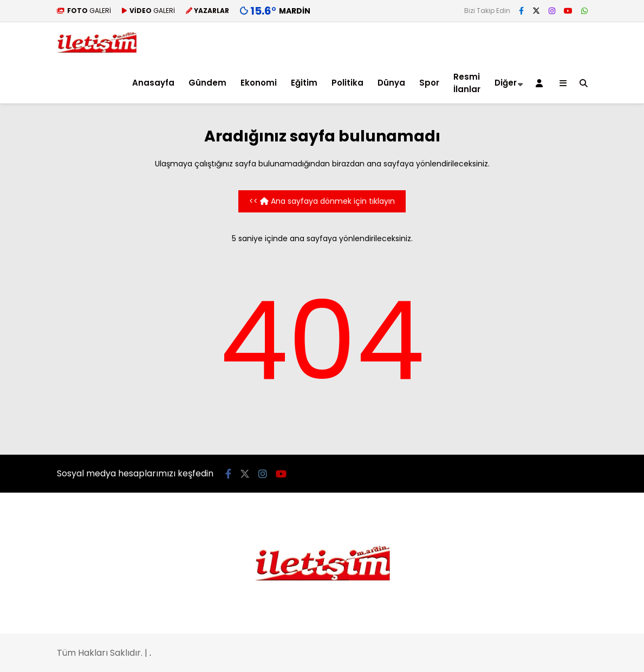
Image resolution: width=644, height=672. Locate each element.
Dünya (391, 83)
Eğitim (304, 83)
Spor (429, 83)
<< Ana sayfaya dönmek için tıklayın (322, 201)
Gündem (207, 83)
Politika (347, 83)
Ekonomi (259, 83)
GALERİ (84, 11)
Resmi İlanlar (467, 83)
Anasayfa (153, 83)
